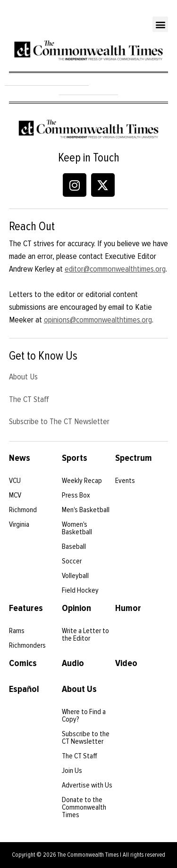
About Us (23, 377)
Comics (23, 663)
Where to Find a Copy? (84, 715)
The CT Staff (29, 399)
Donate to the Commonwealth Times (84, 807)
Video (126, 663)
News (20, 458)
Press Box (76, 495)
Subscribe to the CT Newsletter (86, 738)
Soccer (72, 561)
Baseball (74, 547)
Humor (128, 608)
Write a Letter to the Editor (85, 635)
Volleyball (75, 576)
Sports (75, 458)
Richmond (23, 510)
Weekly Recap (82, 481)
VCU (15, 481)
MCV (15, 495)
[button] (160, 24)
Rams (17, 631)
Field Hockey (80, 590)
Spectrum (134, 458)
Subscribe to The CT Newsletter (59, 421)
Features (26, 608)
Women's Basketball (77, 528)
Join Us (72, 771)
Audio (73, 663)
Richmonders (27, 645)
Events (125, 481)
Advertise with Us (87, 785)
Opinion (76, 608)
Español (24, 689)
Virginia (19, 524)
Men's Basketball (86, 510)
